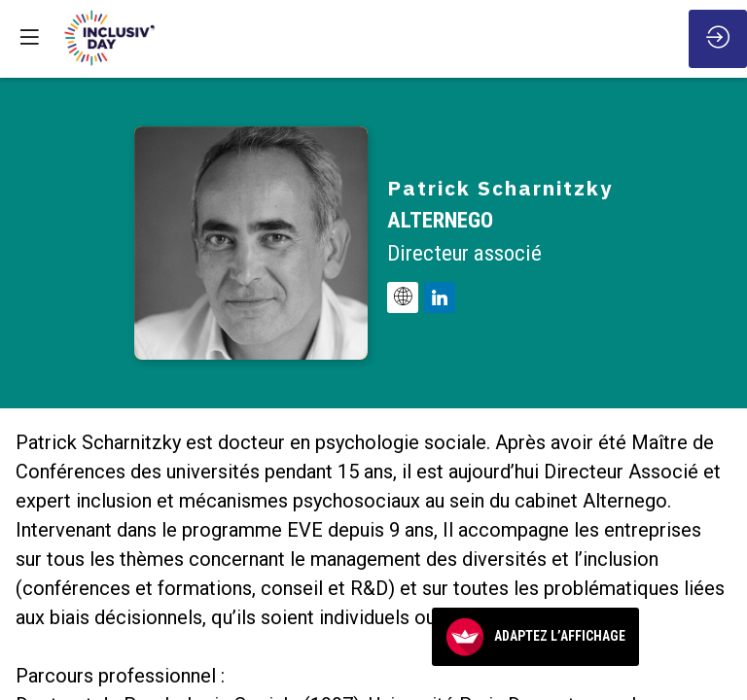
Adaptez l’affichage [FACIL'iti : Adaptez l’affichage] (535, 637)
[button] (29, 36)
